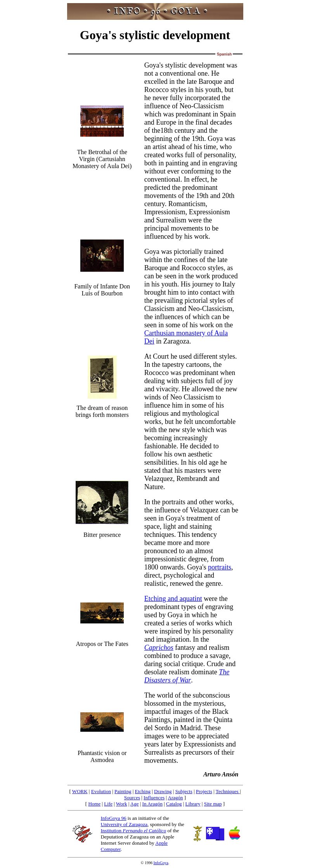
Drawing (163, 791)
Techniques (228, 791)
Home (94, 804)
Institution (134, 831)
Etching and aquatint (173, 599)
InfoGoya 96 (114, 818)
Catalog (174, 804)
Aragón (176, 798)
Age (135, 804)
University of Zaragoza (124, 824)
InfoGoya (161, 863)
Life (108, 804)
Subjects (184, 791)
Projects (204, 791)
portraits (220, 567)
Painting (123, 791)
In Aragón (152, 804)
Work (122, 804)
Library (193, 804)
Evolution (101, 791)
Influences (154, 798)
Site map (213, 804)
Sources (132, 798)
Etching (143, 791)
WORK (80, 791)
